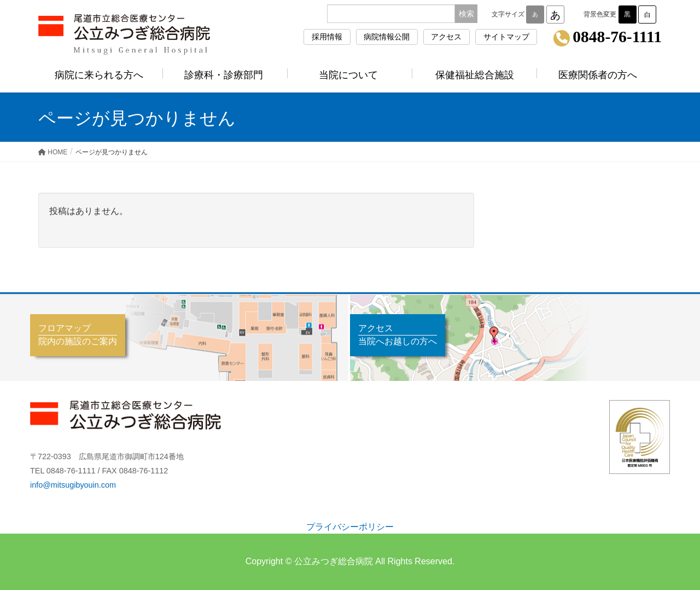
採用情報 (327, 37)
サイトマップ (506, 37)
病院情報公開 (387, 37)
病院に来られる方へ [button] (101, 75)
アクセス (446, 37)
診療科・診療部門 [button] (225, 75)
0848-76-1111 (617, 37)
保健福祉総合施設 (475, 75)
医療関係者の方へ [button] (599, 75)
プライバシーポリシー (350, 527)
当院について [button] (350, 75)
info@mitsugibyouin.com (73, 485)
